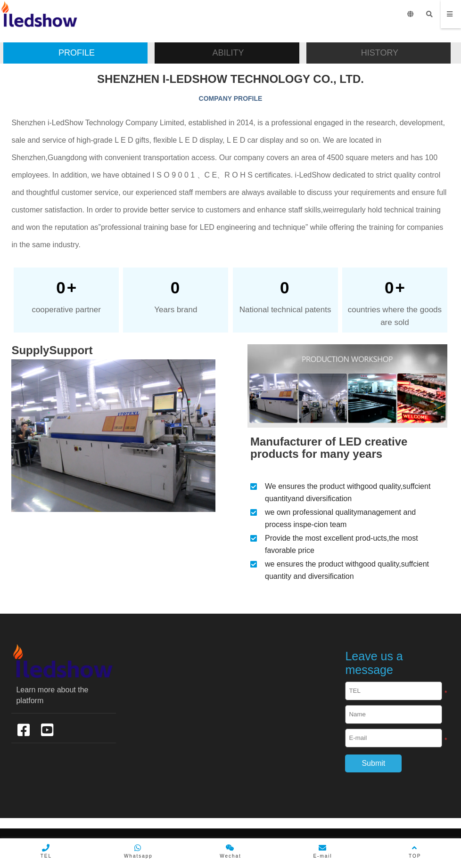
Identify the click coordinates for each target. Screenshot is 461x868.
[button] (75, 53)
